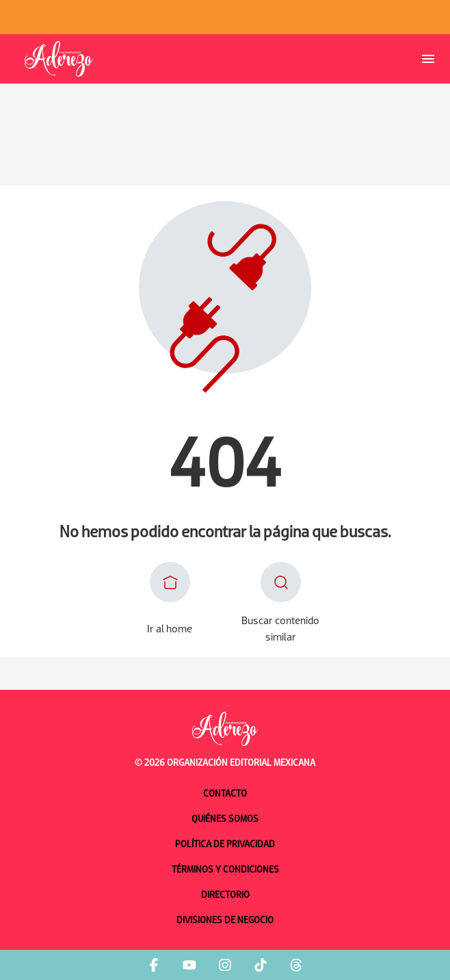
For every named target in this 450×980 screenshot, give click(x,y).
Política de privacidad (225, 845)
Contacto (225, 794)
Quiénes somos (225, 820)
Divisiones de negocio (225, 921)
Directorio (225, 895)
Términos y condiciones (225, 870)
